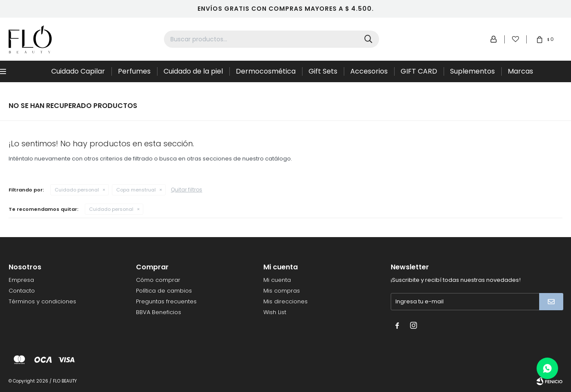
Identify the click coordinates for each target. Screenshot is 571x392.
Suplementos (472, 71)
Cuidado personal (77, 190)
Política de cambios (164, 291)
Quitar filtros (187, 190)
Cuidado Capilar (78, 71)
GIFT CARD (419, 71)
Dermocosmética (266, 71)
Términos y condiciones (42, 301)
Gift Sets (323, 71)
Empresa (21, 280)
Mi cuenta (277, 280)
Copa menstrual (136, 190)
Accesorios (369, 71)
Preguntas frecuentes (166, 301)
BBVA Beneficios (159, 312)
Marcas (520, 71)
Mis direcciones (285, 301)
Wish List (275, 312)
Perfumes (134, 71)
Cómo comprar (158, 280)
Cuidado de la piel (193, 71)
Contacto (22, 291)
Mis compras (282, 291)
